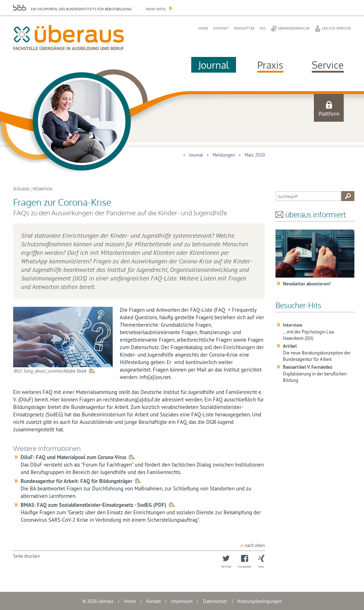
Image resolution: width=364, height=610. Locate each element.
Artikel (290, 346)
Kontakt (221, 28)
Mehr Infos (156, 9)
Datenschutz (215, 601)
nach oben (255, 545)
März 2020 (255, 155)
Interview (293, 325)
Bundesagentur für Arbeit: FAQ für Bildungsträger (76, 481)
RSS (263, 28)
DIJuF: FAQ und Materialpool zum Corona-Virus (73, 457)
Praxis (270, 65)
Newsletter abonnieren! (307, 284)
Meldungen (224, 155)
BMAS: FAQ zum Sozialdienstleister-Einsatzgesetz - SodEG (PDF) (93, 505)
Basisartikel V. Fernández (308, 367)
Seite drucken (26, 556)
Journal (214, 65)
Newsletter (244, 28)
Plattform (329, 114)
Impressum (182, 601)
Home (203, 28)
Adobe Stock (75, 371)
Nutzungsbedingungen (260, 601)
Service (328, 65)
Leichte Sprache (336, 28)
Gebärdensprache (294, 28)
